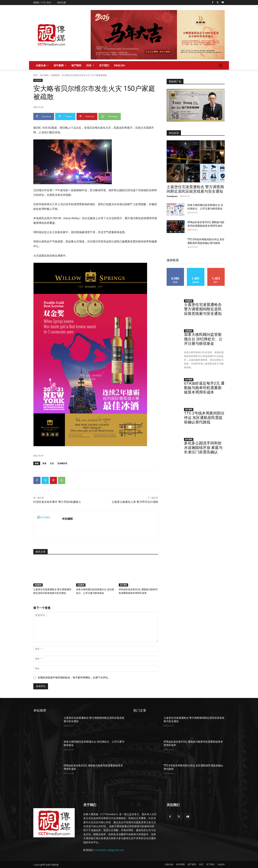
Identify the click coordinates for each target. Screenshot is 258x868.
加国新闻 (55, 75)
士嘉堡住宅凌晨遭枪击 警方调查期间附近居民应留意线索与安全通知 (195, 189)
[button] (220, 65)
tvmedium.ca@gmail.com (109, 850)
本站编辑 (67, 519)
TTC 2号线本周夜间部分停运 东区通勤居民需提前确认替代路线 (204, 418)
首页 (35, 75)
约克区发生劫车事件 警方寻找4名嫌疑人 (57, 502)
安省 (44, 463)
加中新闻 (44, 75)
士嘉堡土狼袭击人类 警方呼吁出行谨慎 (135, 502)
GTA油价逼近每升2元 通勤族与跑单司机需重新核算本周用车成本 (204, 388)
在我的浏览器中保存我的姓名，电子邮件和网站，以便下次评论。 (74, 678)
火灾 (52, 463)
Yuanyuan (172, 196)
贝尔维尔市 (62, 463)
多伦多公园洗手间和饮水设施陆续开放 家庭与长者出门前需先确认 (203, 448)
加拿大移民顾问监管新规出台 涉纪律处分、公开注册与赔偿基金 (203, 339)
